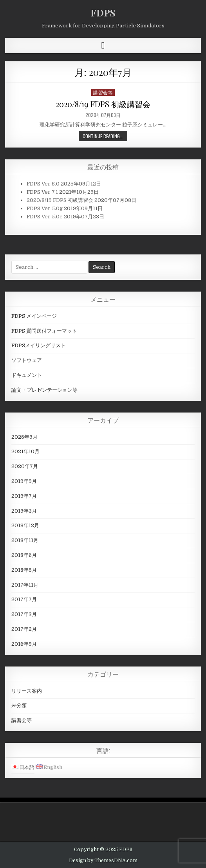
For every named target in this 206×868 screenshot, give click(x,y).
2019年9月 (24, 481)
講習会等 (103, 92)
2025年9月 (24, 437)
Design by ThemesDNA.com (103, 861)
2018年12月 (25, 525)
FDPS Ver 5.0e (45, 217)
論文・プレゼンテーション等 (44, 390)
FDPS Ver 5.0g (45, 208)
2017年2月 (24, 629)
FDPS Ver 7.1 (42, 192)
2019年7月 (24, 496)
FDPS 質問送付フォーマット (44, 331)
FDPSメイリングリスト (39, 345)
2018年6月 (24, 555)
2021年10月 (25, 451)
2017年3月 (24, 614)
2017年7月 (24, 599)
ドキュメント (27, 375)
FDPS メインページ (34, 316)
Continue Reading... (103, 136)
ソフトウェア (27, 360)
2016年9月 (24, 644)
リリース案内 (27, 691)
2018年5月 (24, 570)
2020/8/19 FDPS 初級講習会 (103, 104)
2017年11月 (25, 585)
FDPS (103, 13)
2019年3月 (24, 511)
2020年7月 (25, 466)
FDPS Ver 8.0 (43, 184)
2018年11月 (25, 540)
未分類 (19, 705)
